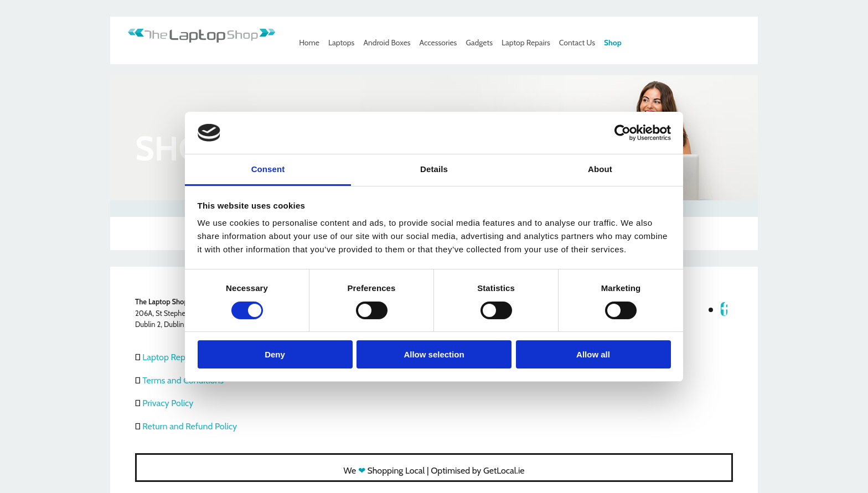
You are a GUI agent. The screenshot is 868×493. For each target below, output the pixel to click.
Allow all (593, 354)
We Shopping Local (384, 471)
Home (309, 43)
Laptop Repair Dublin (182, 357)
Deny (275, 354)
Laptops (341, 43)
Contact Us (577, 43)
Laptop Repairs (526, 43)
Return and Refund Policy (190, 426)
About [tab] (600, 169)
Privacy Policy (168, 403)
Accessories (438, 43)
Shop (613, 43)
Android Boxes (387, 43)
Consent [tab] (268, 169)
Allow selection (434, 354)
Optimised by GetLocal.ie (477, 471)
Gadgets (479, 43)
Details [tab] (434, 169)
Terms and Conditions (183, 380)
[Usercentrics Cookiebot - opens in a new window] (622, 133)
